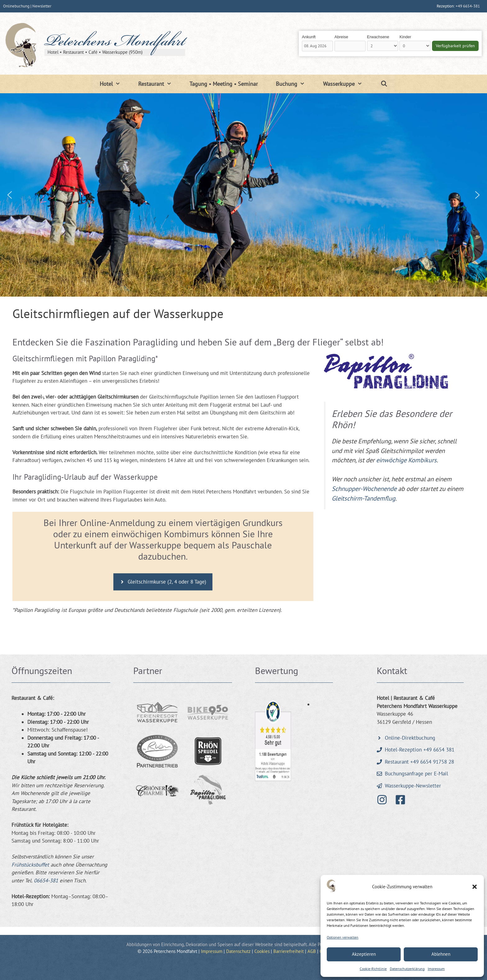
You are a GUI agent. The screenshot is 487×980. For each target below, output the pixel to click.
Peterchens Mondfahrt (115, 43)
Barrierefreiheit (289, 951)
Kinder (405, 37)
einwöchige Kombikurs (406, 460)
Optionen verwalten (343, 937)
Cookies (262, 951)
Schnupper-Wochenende (364, 489)
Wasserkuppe (347, 84)
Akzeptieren (364, 954)
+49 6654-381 (468, 6)
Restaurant (159, 84)
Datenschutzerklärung (407, 969)
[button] (475, 887)
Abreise (341, 37)
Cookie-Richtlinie (373, 969)
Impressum (436, 969)
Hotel (114, 84)
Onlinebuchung (16, 6)
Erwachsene (378, 37)
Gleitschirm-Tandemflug (364, 498)
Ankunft (309, 37)
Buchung (295, 84)
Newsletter (42, 6)
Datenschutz (238, 951)
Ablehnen (441, 954)
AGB (312, 951)
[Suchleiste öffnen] (384, 84)
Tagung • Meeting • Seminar (224, 84)
